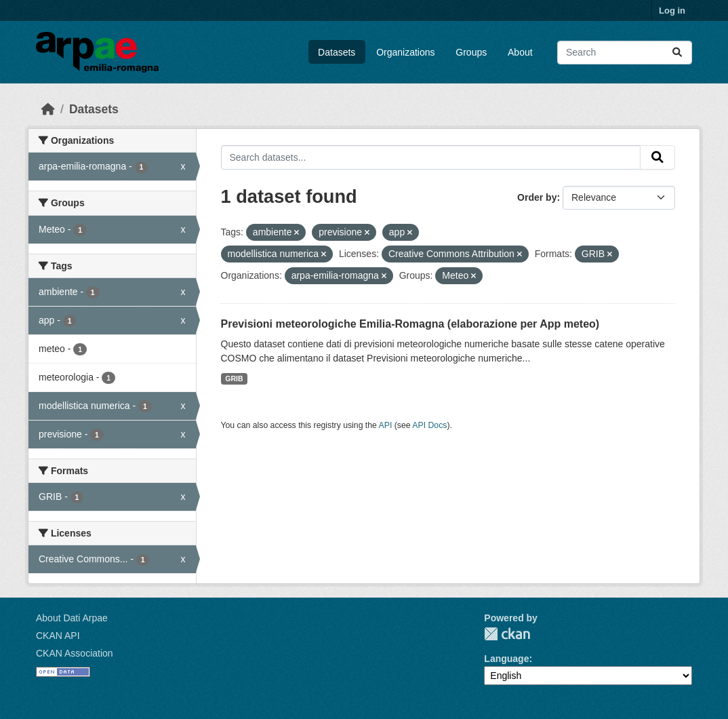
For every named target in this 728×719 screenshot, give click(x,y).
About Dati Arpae (72, 618)
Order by (537, 197)
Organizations (405, 52)
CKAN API (58, 636)
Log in (672, 11)
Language (506, 659)
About (520, 52)
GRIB (234, 378)
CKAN (507, 634)
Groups (471, 52)
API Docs (429, 425)
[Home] (48, 109)
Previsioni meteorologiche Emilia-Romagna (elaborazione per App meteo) (410, 324)
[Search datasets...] (625, 53)
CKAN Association (75, 653)
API (386, 425)
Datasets (337, 52)
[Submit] (677, 53)
